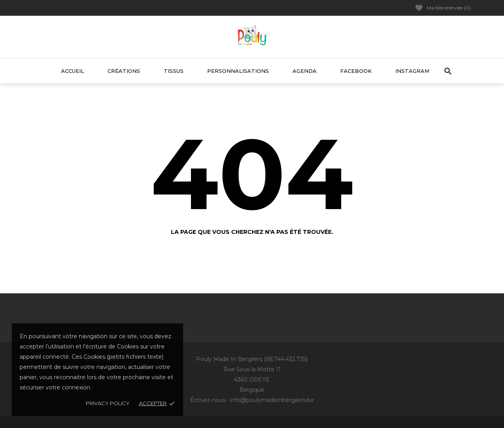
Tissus (174, 71)
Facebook (356, 71)
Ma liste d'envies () (443, 8)
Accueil (72, 71)
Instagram (412, 71)
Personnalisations (238, 71)
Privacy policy (108, 403)
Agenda (305, 71)
